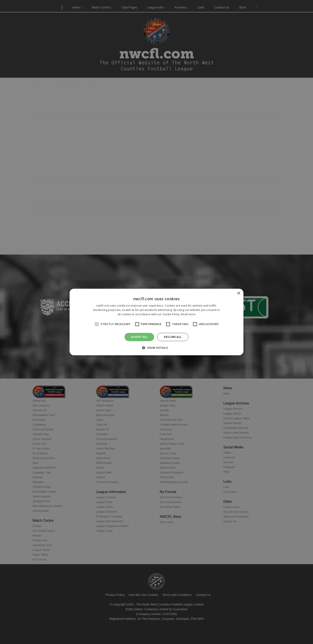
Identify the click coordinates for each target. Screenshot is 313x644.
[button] (156, 348)
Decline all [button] (173, 337)
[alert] (156, 322)
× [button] (239, 293)
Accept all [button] (139, 337)
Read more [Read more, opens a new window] (188, 314)
